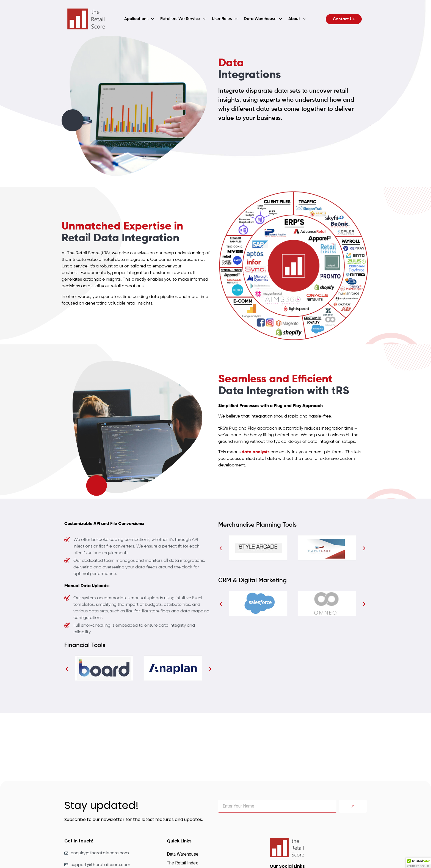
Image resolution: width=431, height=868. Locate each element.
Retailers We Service (183, 19)
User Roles (225, 19)
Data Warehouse (263, 19)
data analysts (255, 452)
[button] (67, 669)
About (297, 19)
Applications (139, 19)
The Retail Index (182, 863)
